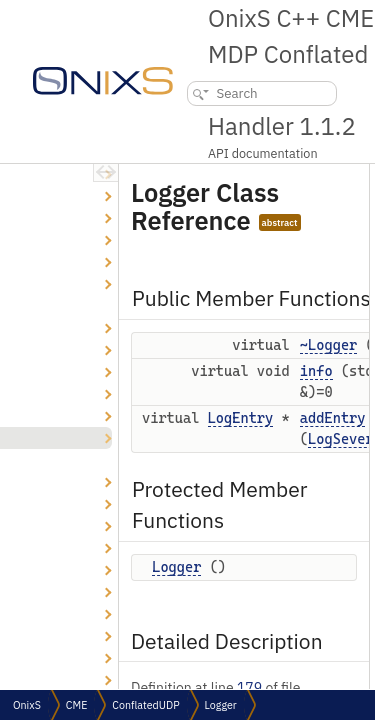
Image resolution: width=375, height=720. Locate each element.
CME (76, 705)
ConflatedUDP (145, 705)
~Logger (328, 345)
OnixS (27, 705)
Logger (176, 567)
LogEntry (241, 418)
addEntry (333, 418)
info (316, 371)
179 (249, 688)
